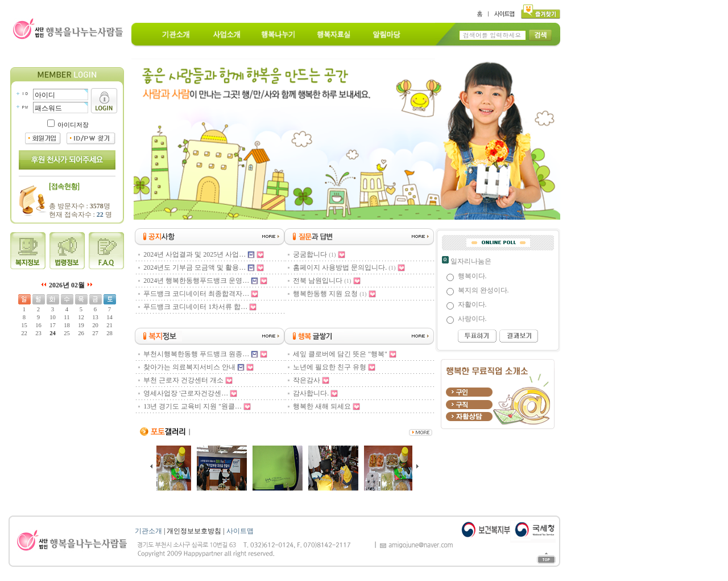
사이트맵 (240, 531)
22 (100, 215)
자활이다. (472, 304)
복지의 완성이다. (483, 290)
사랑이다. (472, 319)
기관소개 (148, 531)
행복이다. (472, 276)
